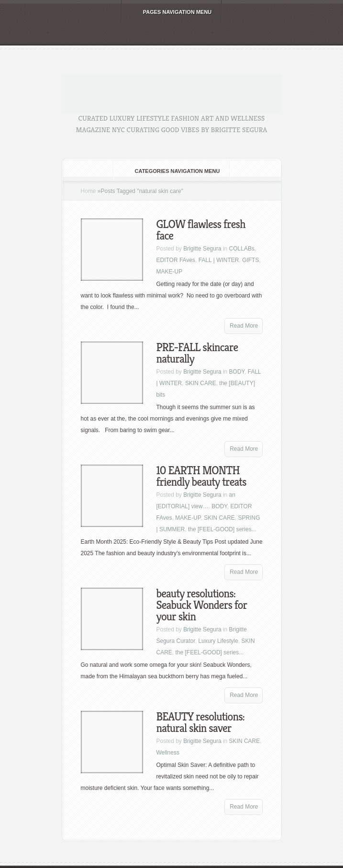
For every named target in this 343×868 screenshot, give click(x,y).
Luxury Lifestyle (218, 641)
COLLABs (242, 249)
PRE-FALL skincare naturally (197, 353)
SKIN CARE (201, 383)
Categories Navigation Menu (171, 171)
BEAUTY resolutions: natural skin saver (200, 722)
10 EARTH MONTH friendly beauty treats (201, 476)
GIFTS (250, 260)
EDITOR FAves (176, 260)
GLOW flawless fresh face (201, 230)
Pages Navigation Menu (171, 12)
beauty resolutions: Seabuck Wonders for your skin (202, 605)
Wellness (168, 753)
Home (89, 191)
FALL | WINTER (219, 260)
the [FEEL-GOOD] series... (222, 529)
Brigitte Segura (202, 249)
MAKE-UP (170, 272)
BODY (237, 372)
